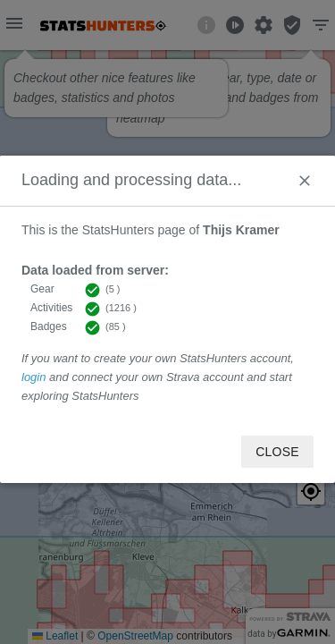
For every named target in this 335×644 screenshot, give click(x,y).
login (33, 377)
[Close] (305, 181)
